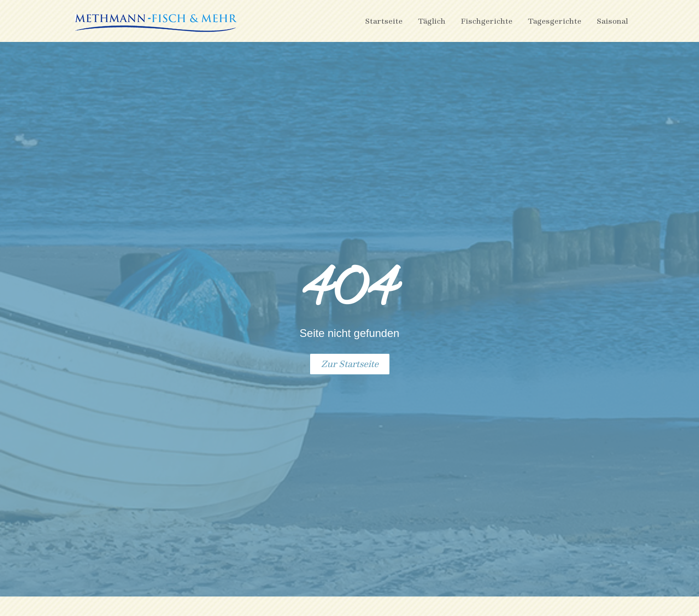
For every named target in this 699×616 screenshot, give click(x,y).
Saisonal (612, 21)
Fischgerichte (487, 21)
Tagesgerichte (555, 21)
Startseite (384, 21)
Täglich (432, 21)
